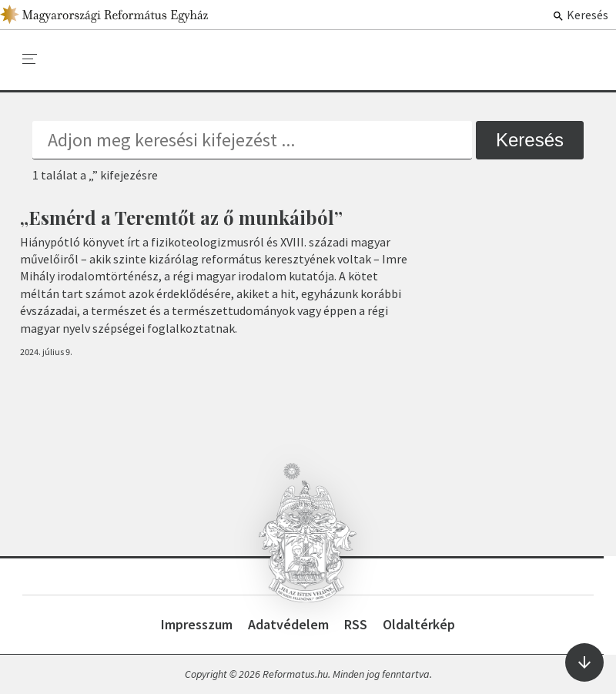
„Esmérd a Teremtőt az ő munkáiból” (181, 217)
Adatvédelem (288, 624)
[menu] (30, 59)
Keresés (580, 15)
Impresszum (197, 624)
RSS (356, 624)
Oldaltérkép (419, 624)
